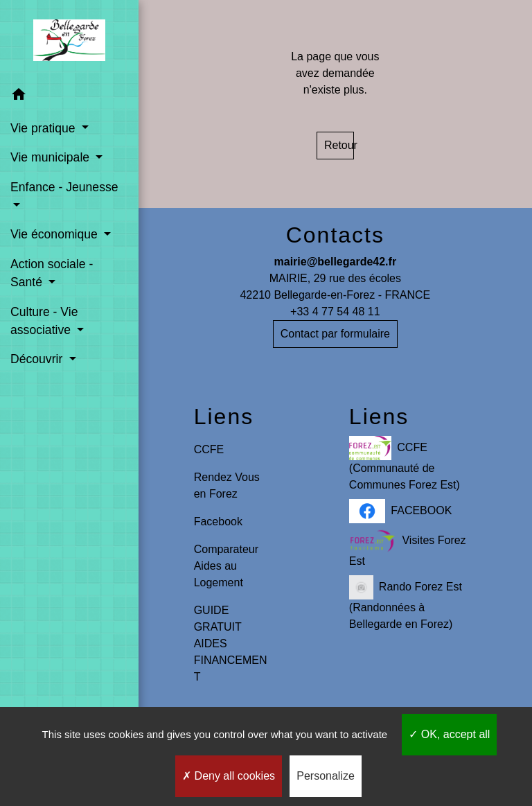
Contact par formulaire (335, 334)
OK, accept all (449, 734)
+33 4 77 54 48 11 (335, 312)
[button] (69, 97)
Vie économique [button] (56, 234)
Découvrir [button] (38, 359)
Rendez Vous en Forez (227, 485)
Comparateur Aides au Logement (226, 566)
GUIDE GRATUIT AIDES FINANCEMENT (231, 643)
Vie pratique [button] (44, 128)
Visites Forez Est (408, 548)
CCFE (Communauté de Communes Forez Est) (405, 463)
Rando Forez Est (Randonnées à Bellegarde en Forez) (406, 603)
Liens (224, 417)
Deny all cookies (229, 776)
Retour (339, 145)
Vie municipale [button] (52, 157)
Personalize (326, 776)
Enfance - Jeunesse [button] (64, 187)
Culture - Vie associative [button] (44, 321)
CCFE (209, 449)
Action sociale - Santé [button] (52, 273)
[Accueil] (69, 40)
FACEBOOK (401, 511)
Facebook (218, 522)
